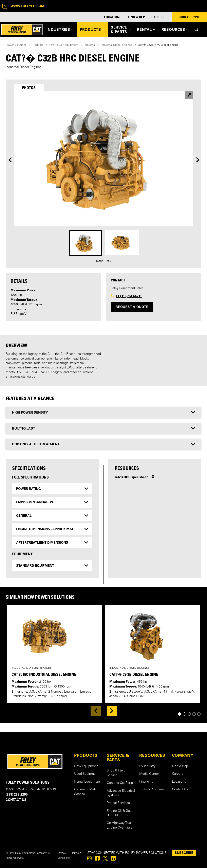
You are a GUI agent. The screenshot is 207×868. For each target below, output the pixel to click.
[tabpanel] (103, 177)
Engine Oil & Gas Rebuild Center (119, 813)
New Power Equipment (63, 45)
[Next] (198, 160)
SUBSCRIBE (184, 853)
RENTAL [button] (144, 29)
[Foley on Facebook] (97, 859)
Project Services (118, 803)
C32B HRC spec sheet (131, 477)
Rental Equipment (87, 782)
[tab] (29, 88)
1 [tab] (181, 714)
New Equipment (86, 766)
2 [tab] (186, 714)
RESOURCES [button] (173, 29)
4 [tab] (196, 714)
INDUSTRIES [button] (58, 29)
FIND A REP (137, 17)
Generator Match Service (86, 792)
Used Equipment (86, 774)
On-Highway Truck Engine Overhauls (120, 825)
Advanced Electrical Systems (121, 793)
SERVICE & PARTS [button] (119, 29)
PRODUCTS (86, 755)
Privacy (62, 853)
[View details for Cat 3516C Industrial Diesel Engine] (52, 636)
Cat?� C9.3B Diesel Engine (134, 674)
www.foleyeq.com (23, 6)
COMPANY (183, 755)
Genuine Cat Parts (120, 783)
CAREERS (158, 17)
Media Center (149, 774)
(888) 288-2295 (190, 17)
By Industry (147, 766)
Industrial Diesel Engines (116, 45)
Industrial (90, 45)
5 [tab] (200, 714)
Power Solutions (16, 45)
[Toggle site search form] (197, 30)
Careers (178, 774)
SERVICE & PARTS (118, 758)
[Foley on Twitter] (105, 859)
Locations (179, 782)
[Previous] (10, 160)
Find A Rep (180, 766)
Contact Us (180, 789)
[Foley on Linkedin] (113, 859)
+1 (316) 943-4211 (129, 296)
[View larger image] (189, 95)
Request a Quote (132, 307)
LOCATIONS (113, 17)
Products (37, 45)
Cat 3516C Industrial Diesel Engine (44, 674)
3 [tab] (191, 714)
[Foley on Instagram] (89, 859)
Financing (146, 782)
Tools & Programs (152, 789)
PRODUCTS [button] (90, 29)
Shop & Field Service (116, 773)
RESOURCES (152, 755)
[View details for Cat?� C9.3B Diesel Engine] (150, 636)
